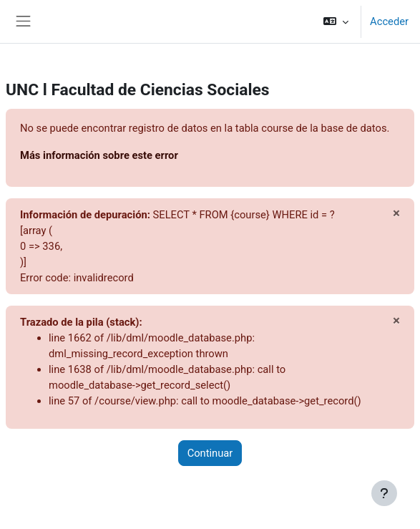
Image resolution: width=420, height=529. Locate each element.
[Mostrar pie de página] (384, 493)
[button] (336, 21)
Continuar (210, 453)
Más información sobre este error (99, 155)
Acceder (389, 21)
